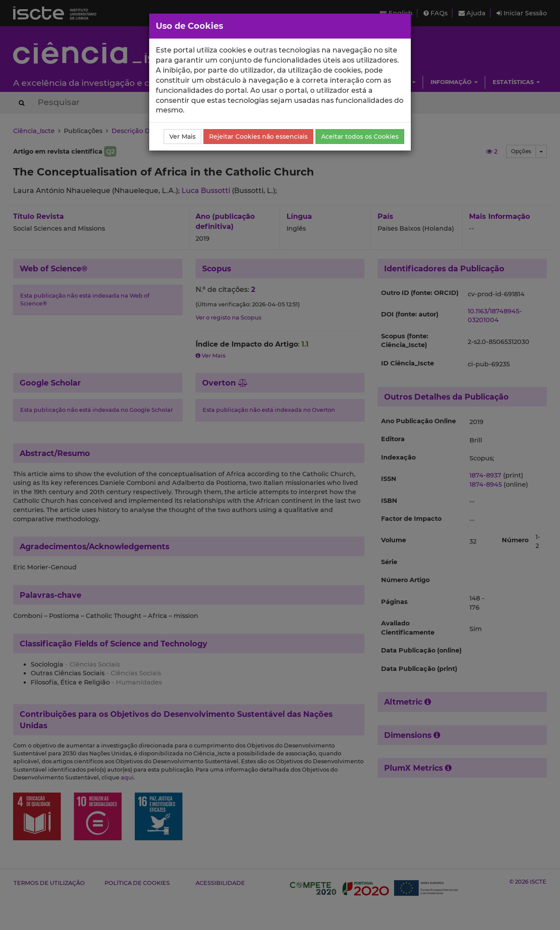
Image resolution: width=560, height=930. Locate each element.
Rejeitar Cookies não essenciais (258, 137)
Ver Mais (182, 137)
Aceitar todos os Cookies (360, 137)
